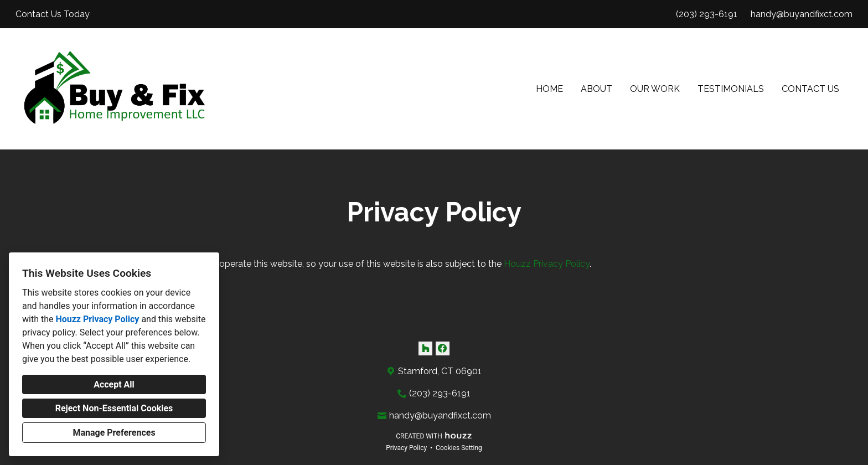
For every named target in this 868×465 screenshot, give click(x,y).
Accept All (114, 384)
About (596, 89)
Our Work (655, 89)
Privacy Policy (406, 448)
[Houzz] (425, 348)
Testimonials (731, 89)
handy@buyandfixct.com (802, 14)
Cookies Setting (459, 448)
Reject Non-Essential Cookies (114, 408)
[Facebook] (443, 348)
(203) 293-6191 (707, 14)
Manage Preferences (114, 433)
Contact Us (810, 89)
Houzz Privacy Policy (97, 319)
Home (549, 89)
